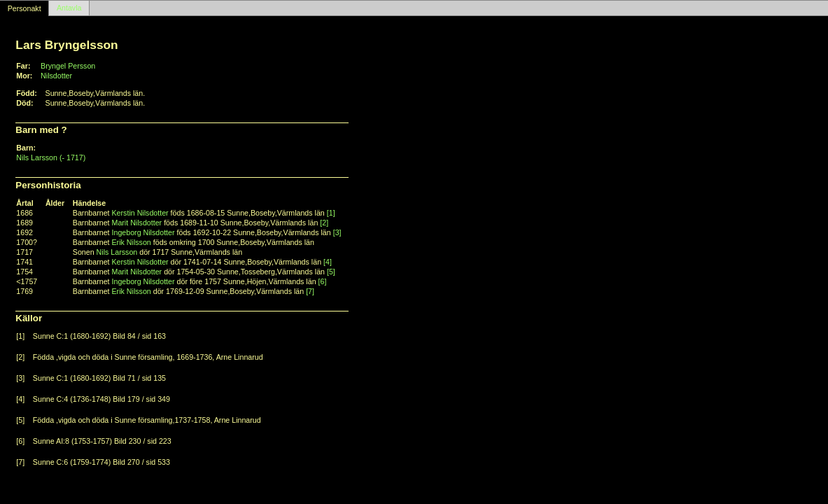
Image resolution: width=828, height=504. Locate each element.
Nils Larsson (117, 252)
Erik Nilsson (132, 242)
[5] (331, 272)
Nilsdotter (56, 76)
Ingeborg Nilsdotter (143, 232)
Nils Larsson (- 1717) (51, 157)
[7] (310, 291)
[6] (323, 281)
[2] (324, 223)
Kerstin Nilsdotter (140, 213)
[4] (328, 262)
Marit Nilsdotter (137, 223)
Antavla (69, 8)
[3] (337, 232)
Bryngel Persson (68, 66)
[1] (331, 213)
